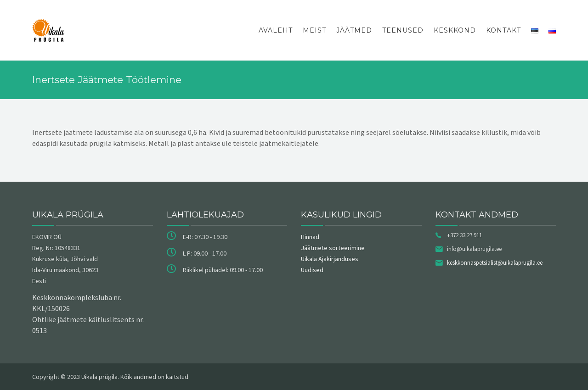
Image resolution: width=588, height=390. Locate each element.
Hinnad (310, 237)
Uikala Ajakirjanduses (330, 259)
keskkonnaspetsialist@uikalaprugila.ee (495, 263)
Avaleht (276, 30)
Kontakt (503, 30)
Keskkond (455, 30)
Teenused (403, 30)
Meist (314, 30)
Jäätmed (354, 30)
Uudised (312, 270)
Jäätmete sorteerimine (333, 248)
